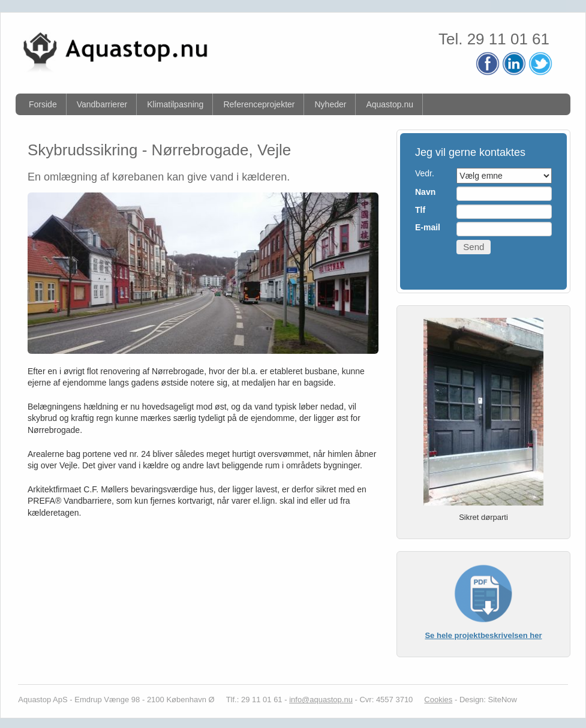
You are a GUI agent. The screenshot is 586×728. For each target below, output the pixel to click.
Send (474, 247)
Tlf (420, 210)
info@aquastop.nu (321, 700)
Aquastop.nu (390, 104)
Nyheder (330, 104)
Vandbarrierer (102, 104)
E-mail (428, 227)
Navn (425, 192)
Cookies (438, 700)
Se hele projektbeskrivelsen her (483, 635)
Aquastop (34, 700)
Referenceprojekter (259, 104)
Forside (43, 104)
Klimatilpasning (175, 104)
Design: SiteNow (488, 700)
